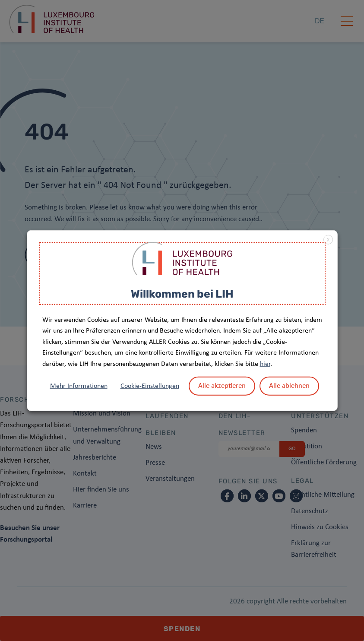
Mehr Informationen (79, 386)
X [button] (328, 240)
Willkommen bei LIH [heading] (182, 294)
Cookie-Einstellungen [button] (150, 386)
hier (265, 364)
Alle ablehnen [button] (289, 386)
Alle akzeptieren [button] (222, 386)
